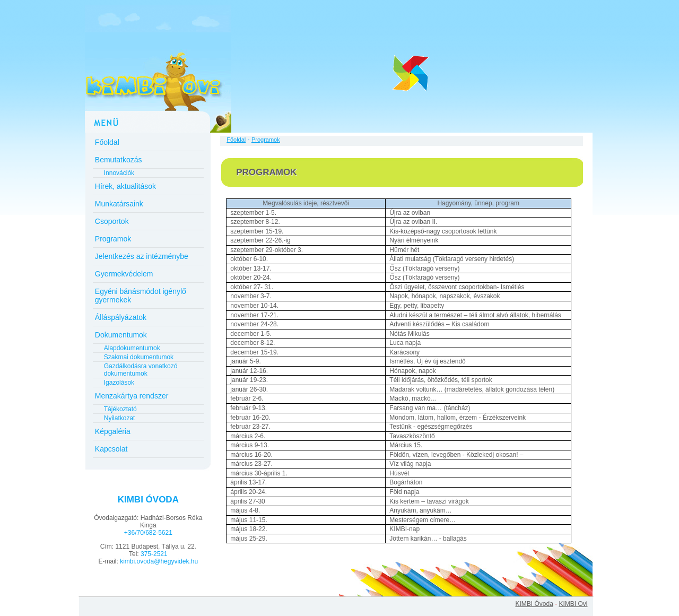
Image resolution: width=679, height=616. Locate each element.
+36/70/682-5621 (148, 533)
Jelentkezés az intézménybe (142, 256)
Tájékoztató (120, 409)
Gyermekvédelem (124, 274)
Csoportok (112, 221)
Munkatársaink (119, 204)
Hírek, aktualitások (125, 186)
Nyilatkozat (120, 418)
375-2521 (154, 554)
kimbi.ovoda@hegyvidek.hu (159, 561)
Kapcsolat (111, 449)
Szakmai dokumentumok (139, 357)
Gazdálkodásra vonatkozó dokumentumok (141, 370)
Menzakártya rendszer (132, 396)
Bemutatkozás (119, 160)
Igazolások (119, 383)
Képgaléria (113, 431)
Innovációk (119, 173)
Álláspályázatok (121, 317)
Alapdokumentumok (132, 348)
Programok (113, 239)
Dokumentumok (121, 335)
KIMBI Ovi (573, 604)
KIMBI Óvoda (534, 604)
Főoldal (107, 142)
